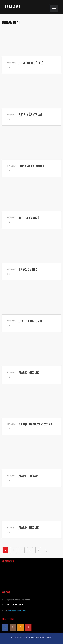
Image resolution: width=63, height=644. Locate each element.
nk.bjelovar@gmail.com (16, 610)
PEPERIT (49, 638)
